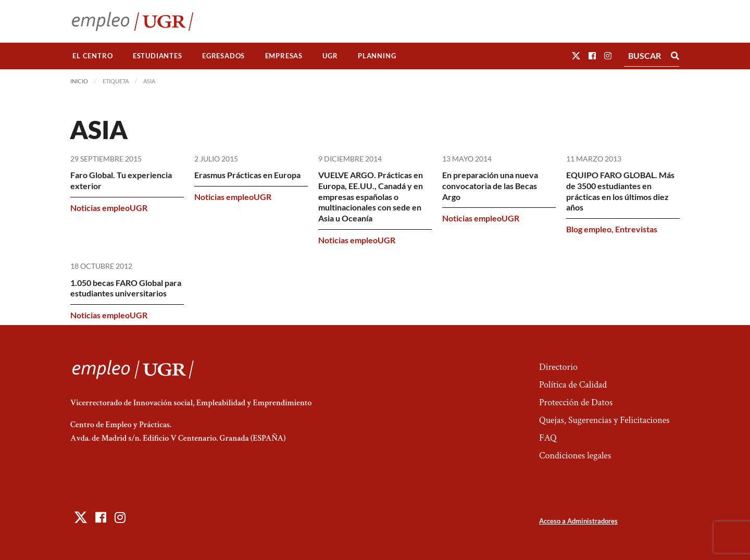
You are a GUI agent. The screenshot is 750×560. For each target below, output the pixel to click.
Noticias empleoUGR (109, 208)
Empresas (284, 56)
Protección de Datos (576, 402)
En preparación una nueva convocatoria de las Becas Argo (490, 186)
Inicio (79, 81)
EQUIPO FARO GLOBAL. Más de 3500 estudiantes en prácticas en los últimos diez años (620, 191)
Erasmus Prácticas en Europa (247, 175)
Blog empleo (589, 229)
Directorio (558, 367)
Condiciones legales (575, 456)
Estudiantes (158, 56)
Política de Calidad (573, 385)
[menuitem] (93, 56)
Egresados (223, 56)
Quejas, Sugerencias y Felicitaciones (604, 420)
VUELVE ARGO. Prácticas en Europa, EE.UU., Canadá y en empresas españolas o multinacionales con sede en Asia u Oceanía (371, 196)
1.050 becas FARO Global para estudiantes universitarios (126, 288)
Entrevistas (636, 229)
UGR (330, 56)
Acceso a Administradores (578, 521)
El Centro (92, 56)
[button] (576, 55)
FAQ (548, 438)
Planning (377, 56)
